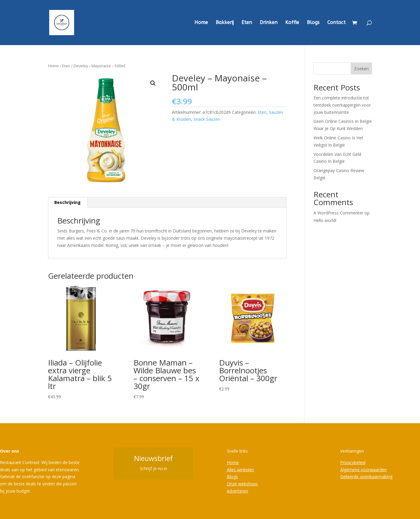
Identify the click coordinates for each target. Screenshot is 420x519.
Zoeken (361, 69)
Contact (336, 23)
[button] (153, 83)
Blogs (313, 23)
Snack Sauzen (207, 119)
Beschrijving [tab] (67, 202)
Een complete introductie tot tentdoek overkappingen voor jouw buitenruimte (342, 105)
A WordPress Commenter (338, 213)
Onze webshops (242, 484)
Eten (247, 23)
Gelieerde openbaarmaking (366, 477)
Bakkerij (225, 23)
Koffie (292, 23)
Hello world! (325, 220)
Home (201, 23)
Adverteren (237, 491)
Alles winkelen (240, 470)
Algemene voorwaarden (363, 470)
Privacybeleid (353, 462)
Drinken (269, 23)
